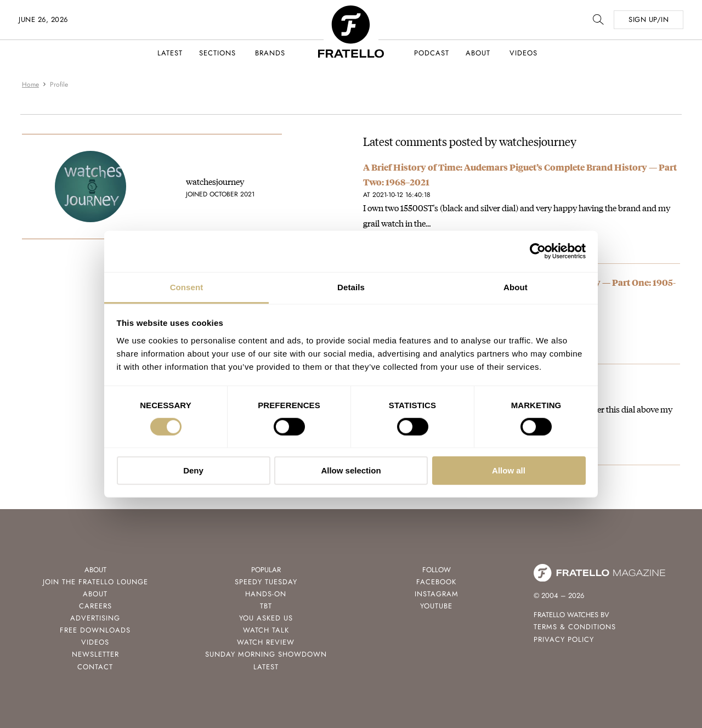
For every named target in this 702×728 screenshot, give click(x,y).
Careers (95, 606)
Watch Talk (266, 630)
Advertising (95, 618)
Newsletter (95, 654)
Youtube (436, 606)
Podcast (432, 53)
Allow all (509, 470)
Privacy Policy (564, 639)
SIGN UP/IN (649, 19)
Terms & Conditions (575, 627)
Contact (95, 667)
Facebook (436, 582)
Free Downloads (95, 630)
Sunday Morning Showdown (266, 654)
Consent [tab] (187, 287)
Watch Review (266, 642)
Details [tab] (351, 287)
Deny (193, 470)
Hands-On (266, 594)
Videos (523, 53)
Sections (217, 53)
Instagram (437, 594)
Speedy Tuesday (266, 582)
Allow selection (351, 470)
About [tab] (516, 287)
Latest (170, 53)
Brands (270, 53)
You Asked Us (266, 618)
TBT (266, 606)
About (478, 53)
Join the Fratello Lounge (95, 582)
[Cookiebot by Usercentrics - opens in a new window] (538, 251)
